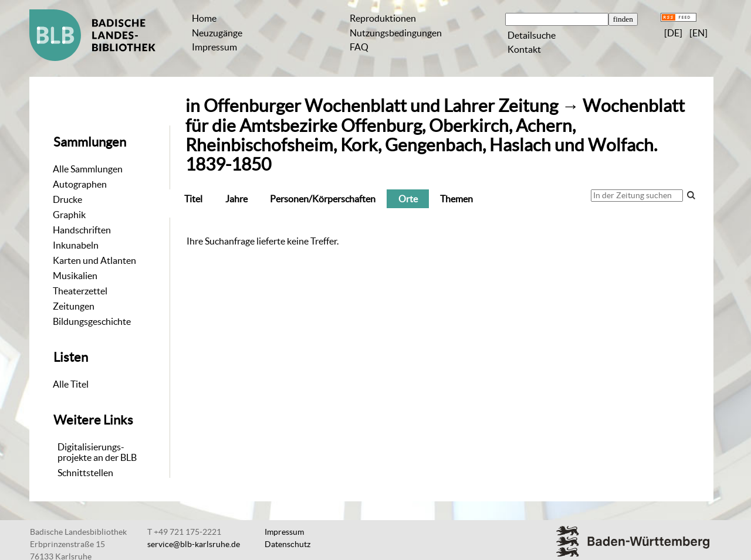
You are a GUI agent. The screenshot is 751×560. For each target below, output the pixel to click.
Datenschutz (287, 544)
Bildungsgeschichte (92, 321)
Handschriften (82, 230)
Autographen (80, 184)
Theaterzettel (80, 291)
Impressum (214, 47)
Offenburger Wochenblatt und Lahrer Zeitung (381, 106)
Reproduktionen (383, 18)
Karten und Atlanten (94, 260)
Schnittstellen (85, 473)
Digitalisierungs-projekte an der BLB (97, 452)
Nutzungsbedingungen (396, 33)
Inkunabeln (76, 245)
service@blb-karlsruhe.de (194, 544)
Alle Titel (71, 384)
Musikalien (75, 276)
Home (204, 18)
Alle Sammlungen (88, 169)
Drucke (67, 199)
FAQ (359, 47)
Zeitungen (74, 306)
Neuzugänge (217, 33)
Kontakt (524, 49)
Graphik (69, 215)
